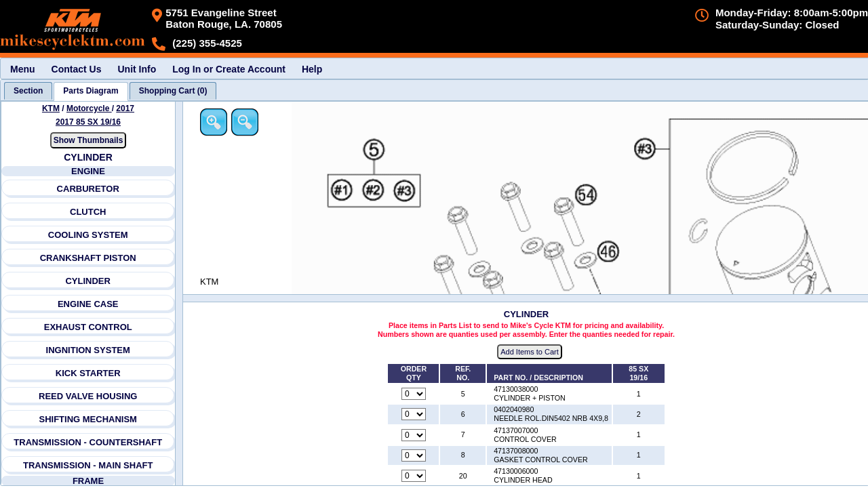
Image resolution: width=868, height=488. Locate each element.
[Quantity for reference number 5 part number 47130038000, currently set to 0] (414, 394)
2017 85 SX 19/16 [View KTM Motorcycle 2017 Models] (88, 122)
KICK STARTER (88, 373)
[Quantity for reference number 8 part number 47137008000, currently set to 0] (414, 455)
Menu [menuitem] (23, 69)
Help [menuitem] (312, 69)
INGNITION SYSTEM (88, 350)
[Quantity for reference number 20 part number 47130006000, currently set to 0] (414, 476)
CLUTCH (88, 212)
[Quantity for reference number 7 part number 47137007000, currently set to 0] (414, 435)
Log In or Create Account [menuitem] (229, 69)
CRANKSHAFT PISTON (88, 258)
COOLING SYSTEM (88, 235)
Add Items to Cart (530, 352)
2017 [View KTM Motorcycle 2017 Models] (125, 108)
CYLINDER (87, 281)
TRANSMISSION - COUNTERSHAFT (88, 442)
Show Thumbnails (88, 140)
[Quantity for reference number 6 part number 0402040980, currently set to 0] (414, 414)
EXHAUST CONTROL (88, 327)
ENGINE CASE (88, 304)
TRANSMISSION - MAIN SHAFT (88, 465)
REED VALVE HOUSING (88, 396)
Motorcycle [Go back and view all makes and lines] (89, 108)
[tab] (28, 91)
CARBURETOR (88, 189)
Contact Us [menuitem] (77, 69)
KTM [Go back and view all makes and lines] (51, 108)
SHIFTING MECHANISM (87, 419)
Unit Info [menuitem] (137, 69)
